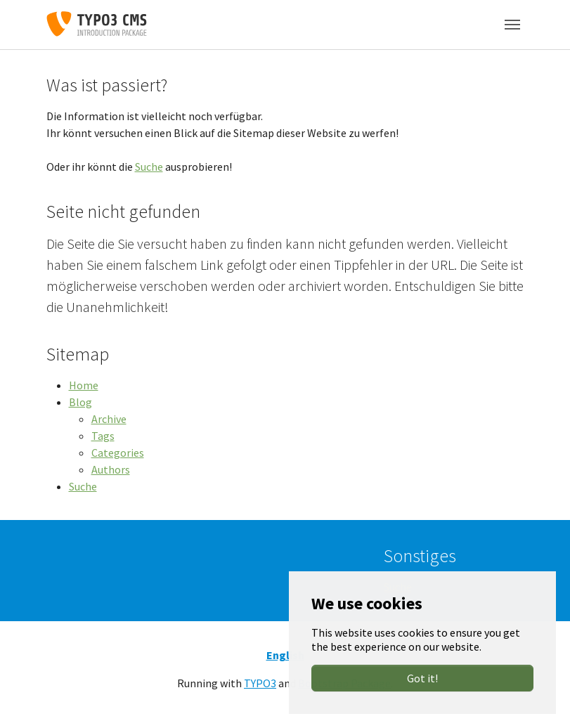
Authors (111, 469)
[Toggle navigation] (512, 25)
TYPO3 (260, 683)
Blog (80, 402)
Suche (149, 167)
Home (84, 385)
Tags (103, 436)
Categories (118, 453)
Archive (109, 419)
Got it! (422, 678)
